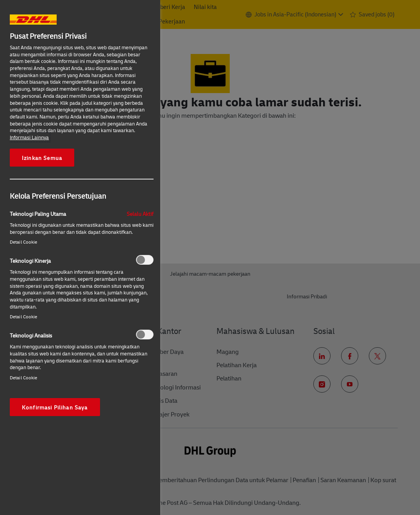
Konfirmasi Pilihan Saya (55, 407)
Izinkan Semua (42, 158)
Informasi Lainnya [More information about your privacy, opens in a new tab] (29, 137)
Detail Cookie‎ (24, 242)
